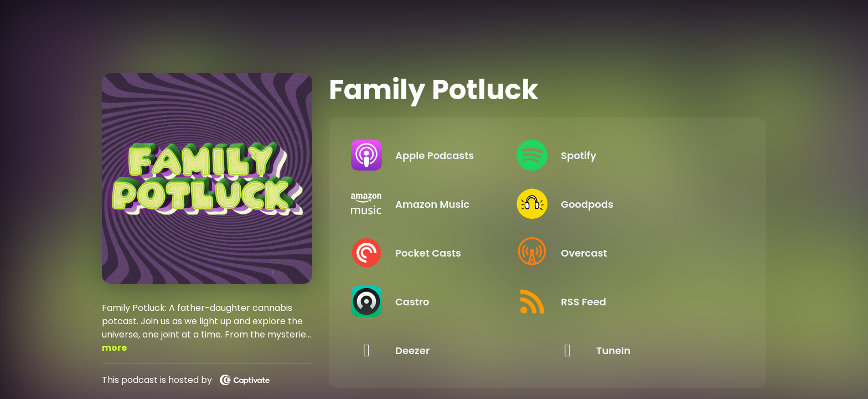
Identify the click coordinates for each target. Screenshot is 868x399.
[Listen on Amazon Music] (443, 204)
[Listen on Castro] (443, 301)
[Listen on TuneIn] (644, 350)
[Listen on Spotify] (644, 155)
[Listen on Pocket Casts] (443, 253)
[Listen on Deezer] (443, 350)
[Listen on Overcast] (644, 253)
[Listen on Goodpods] (644, 204)
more (114, 348)
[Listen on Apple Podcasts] (443, 155)
